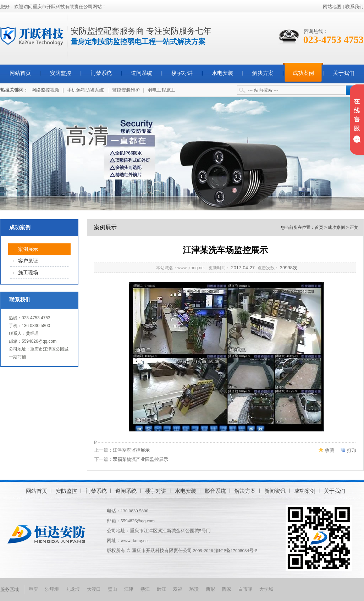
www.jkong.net (135, 541)
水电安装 (222, 73)
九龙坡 (73, 589)
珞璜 (194, 589)
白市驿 (245, 589)
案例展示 (28, 249)
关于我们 (344, 73)
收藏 (330, 450)
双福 (178, 589)
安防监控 (61, 73)
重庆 (33, 589)
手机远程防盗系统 (86, 90)
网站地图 (332, 7)
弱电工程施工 (161, 90)
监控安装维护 (126, 90)
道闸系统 (142, 73)
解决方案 (263, 73)
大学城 (266, 589)
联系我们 (354, 7)
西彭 (210, 589)
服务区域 (10, 589)
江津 (129, 589)
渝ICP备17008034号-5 (236, 550)
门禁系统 (101, 73)
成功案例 (303, 73)
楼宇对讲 (182, 73)
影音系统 (215, 491)
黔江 (161, 589)
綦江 (145, 589)
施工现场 (28, 273)
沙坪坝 (52, 589)
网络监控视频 (45, 90)
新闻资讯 (275, 491)
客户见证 (28, 261)
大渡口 (94, 589)
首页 (319, 227)
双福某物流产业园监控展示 (140, 459)
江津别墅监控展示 (131, 450)
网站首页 (20, 73)
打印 (352, 450)
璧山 (112, 589)
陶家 (227, 589)
